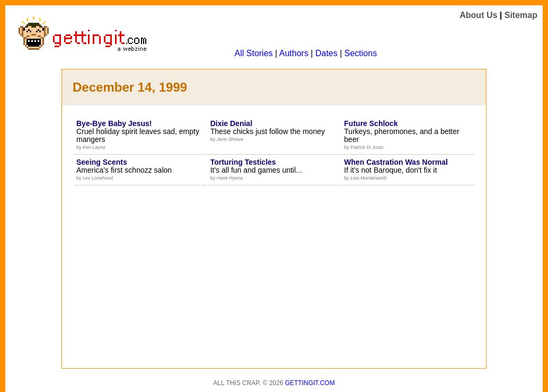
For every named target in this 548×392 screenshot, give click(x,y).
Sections (361, 53)
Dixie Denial (231, 123)
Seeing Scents (102, 162)
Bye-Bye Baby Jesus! (114, 123)
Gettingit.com (310, 383)
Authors (294, 53)
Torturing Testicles (243, 162)
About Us (478, 15)
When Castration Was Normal (396, 162)
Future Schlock (371, 123)
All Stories (254, 53)
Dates (326, 53)
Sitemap (521, 15)
